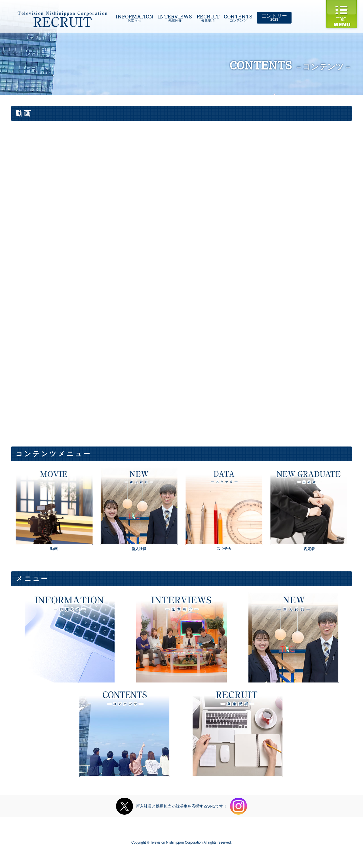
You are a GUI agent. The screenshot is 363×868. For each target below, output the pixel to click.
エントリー (274, 16)
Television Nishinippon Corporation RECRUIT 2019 (62, 19)
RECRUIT (208, 17)
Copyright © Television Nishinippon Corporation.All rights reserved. (181, 842)
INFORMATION (135, 17)
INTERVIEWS (175, 17)
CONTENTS (238, 17)
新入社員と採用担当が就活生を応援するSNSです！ (182, 806)
